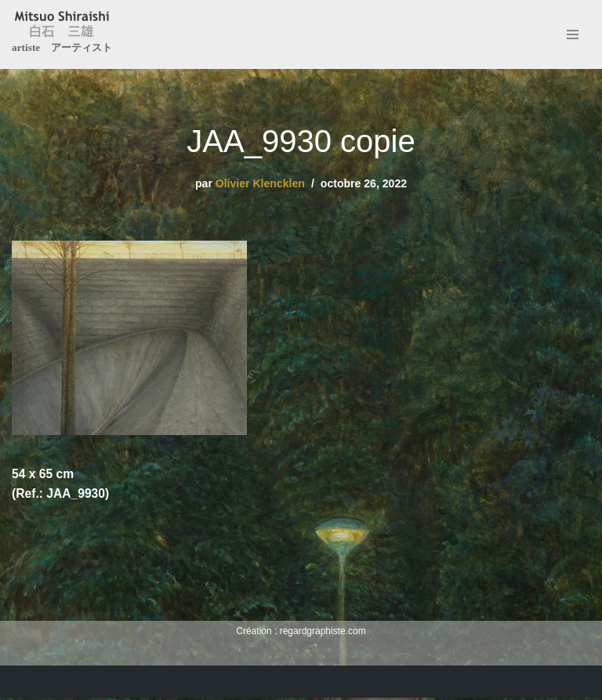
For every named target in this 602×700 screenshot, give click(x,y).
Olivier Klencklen (259, 183)
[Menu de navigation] (573, 34)
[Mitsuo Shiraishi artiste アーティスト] (62, 34)
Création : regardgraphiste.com (301, 683)
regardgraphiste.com (323, 633)
